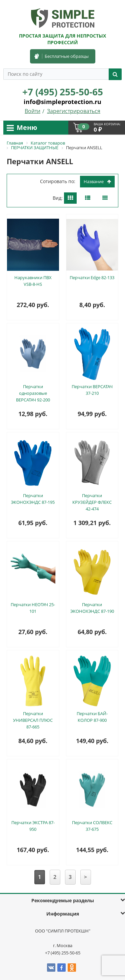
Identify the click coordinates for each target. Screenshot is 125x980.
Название (97, 181)
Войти (32, 111)
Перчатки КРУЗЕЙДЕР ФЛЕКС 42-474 (92, 502)
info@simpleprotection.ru (62, 102)
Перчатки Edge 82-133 (92, 277)
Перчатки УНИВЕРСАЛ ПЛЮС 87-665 (33, 720)
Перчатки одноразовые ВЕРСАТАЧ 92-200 (33, 393)
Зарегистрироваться (74, 111)
